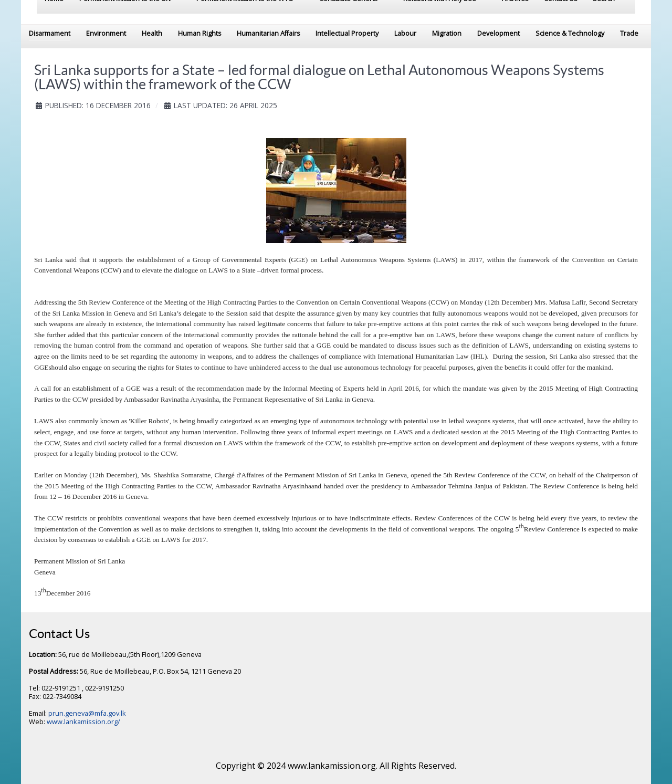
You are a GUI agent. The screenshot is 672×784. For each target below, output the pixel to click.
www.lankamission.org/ (83, 722)
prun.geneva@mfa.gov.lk (87, 713)
